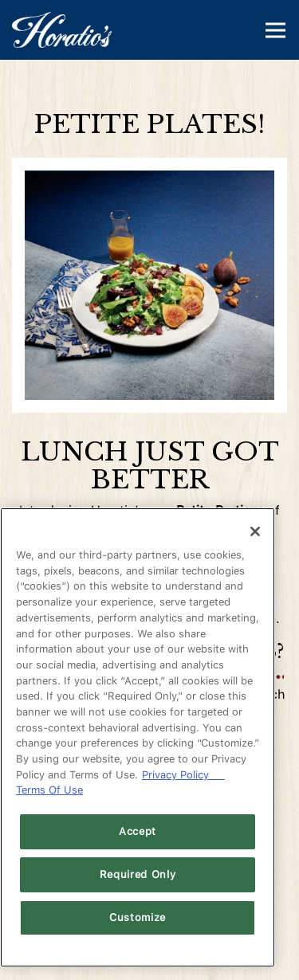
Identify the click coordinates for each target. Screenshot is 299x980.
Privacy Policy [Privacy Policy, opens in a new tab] (183, 775)
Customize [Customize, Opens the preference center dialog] (138, 917)
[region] (138, 737)
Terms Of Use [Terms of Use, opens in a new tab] (49, 790)
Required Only (138, 874)
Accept (138, 831)
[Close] (255, 531)
